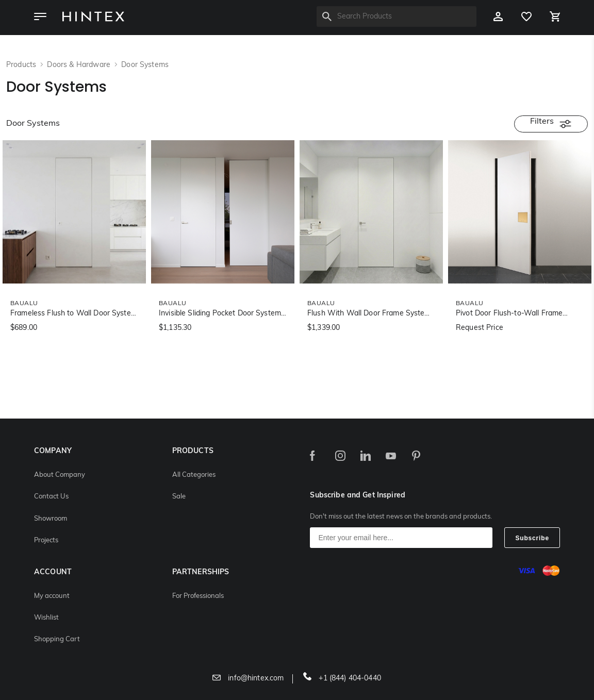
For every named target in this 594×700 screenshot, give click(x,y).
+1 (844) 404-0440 (342, 679)
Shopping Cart (57, 639)
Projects (46, 540)
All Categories (194, 475)
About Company (60, 475)
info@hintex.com (248, 679)
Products (22, 65)
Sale (179, 497)
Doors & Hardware (80, 65)
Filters (551, 124)
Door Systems (145, 65)
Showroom (51, 519)
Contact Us (51, 497)
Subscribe (532, 538)
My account (52, 596)
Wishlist (46, 618)
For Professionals (198, 596)
